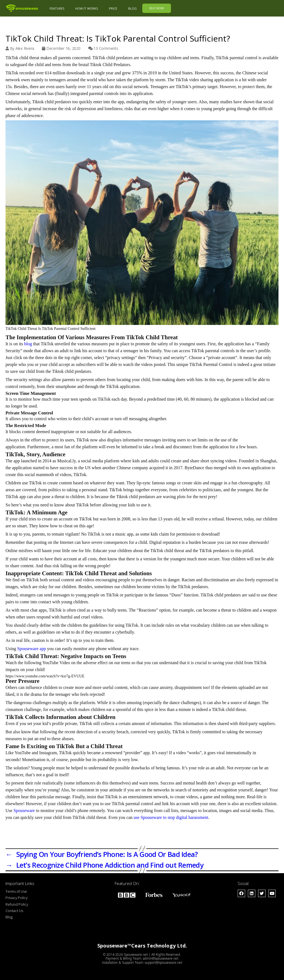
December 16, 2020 (63, 48)
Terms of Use (16, 891)
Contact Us (14, 911)
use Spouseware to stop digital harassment (171, 817)
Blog (9, 917)
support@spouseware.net (164, 963)
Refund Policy (17, 904)
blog (28, 344)
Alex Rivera (25, 48)
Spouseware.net (136, 955)
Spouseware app (31, 649)
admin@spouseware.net (161, 958)
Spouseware (24, 811)
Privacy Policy (17, 898)
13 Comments (106, 48)
